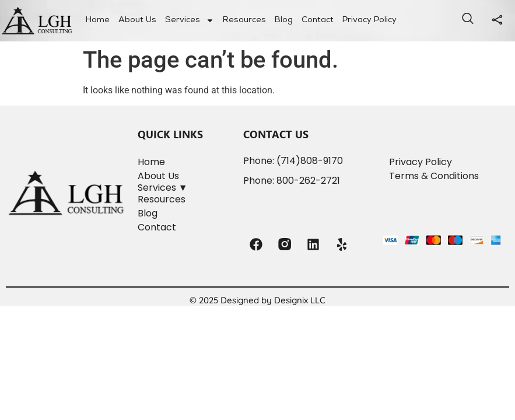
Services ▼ (163, 188)
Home (98, 20)
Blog (284, 20)
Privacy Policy (369, 20)
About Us (137, 20)
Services (190, 20)
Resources (244, 20)
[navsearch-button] (468, 20)
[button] (185, 188)
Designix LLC (300, 300)
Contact (318, 20)
